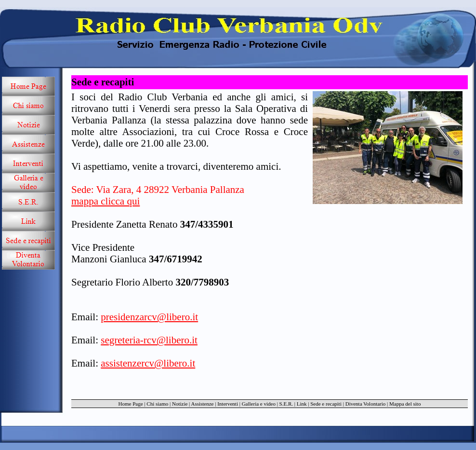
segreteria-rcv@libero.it (149, 340)
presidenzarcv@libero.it (149, 317)
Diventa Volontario (366, 404)
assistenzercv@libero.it (148, 363)
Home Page (131, 404)
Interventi (228, 404)
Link (302, 404)
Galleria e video (259, 404)
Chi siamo (157, 404)
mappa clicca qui (106, 201)
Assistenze (202, 404)
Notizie (180, 404)
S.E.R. (286, 404)
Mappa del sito (405, 404)
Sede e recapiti (326, 404)
